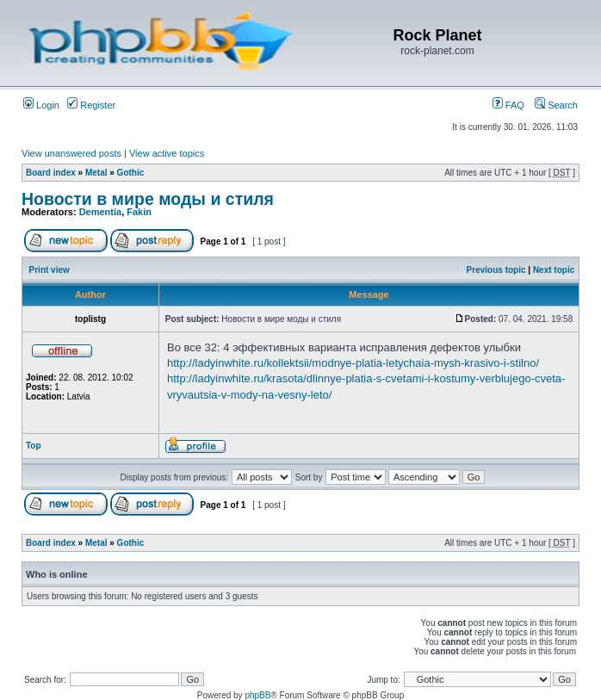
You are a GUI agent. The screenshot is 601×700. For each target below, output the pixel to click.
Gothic (131, 173)
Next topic (554, 270)
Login (41, 105)
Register (91, 105)
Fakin (139, 212)
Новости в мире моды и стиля (148, 199)
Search (556, 105)
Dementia (101, 212)
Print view (50, 270)
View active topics (167, 153)
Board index (51, 173)
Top (34, 446)
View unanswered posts (71, 153)
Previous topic (496, 270)
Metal (96, 173)
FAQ (508, 105)
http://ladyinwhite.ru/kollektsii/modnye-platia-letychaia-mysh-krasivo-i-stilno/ (353, 363)
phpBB (257, 695)
